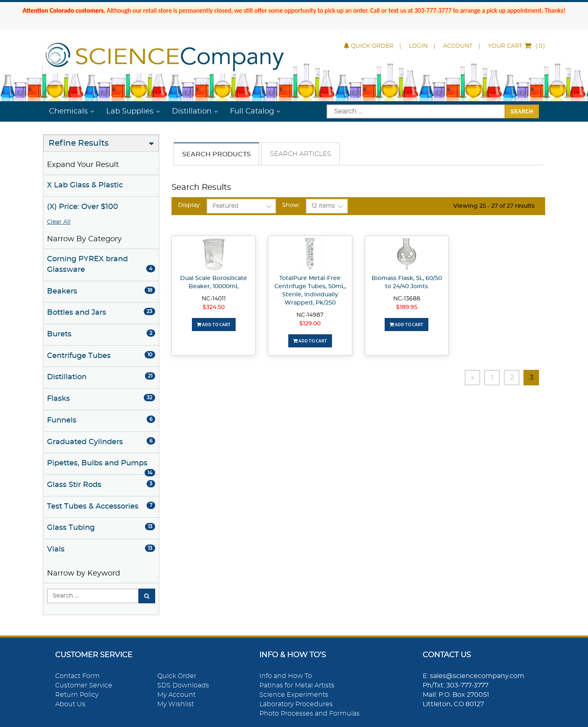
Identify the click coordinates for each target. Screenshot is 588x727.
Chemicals (68, 111)
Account (458, 46)
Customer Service (84, 685)
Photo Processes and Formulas (310, 714)
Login (418, 46)
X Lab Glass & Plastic (85, 185)
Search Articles (301, 154)
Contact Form (77, 676)
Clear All (59, 222)
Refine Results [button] (79, 143)
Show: (291, 205)
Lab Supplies (130, 111)
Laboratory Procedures (296, 704)
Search (522, 111)
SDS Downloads (183, 685)
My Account (176, 695)
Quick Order (369, 46)
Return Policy (77, 695)
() (517, 46)
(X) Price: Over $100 (82, 207)
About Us (70, 704)
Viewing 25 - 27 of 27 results (494, 206)
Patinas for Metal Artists (297, 685)
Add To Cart (214, 324)
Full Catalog (252, 111)
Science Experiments (294, 695)
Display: (189, 205)
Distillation (192, 111)
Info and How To (286, 676)
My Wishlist (176, 704)
